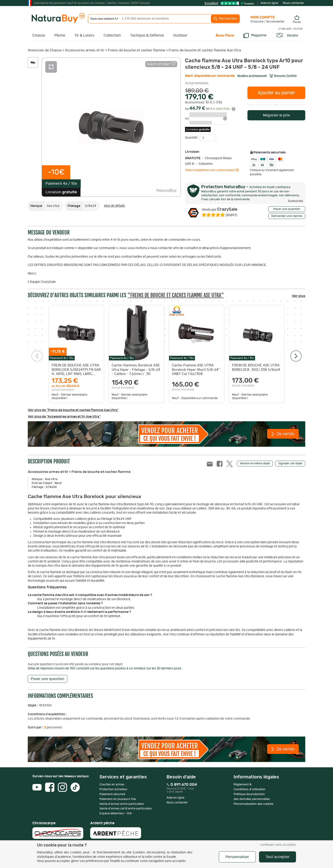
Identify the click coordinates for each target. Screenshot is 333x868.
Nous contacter (293, 3)
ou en (210, 109)
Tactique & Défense (147, 35)
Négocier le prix (276, 115)
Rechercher (225, 19)
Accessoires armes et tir (85, 50)
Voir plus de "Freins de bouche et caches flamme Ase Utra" (73, 410)
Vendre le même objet (255, 464)
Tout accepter (278, 857)
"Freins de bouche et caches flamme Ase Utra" (176, 295)
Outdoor (180, 35)
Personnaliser (237, 857)
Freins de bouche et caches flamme (136, 50)
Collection (112, 35)
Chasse (39, 35)
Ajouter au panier (276, 93)
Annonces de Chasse (45, 50)
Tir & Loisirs (84, 35)
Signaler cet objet (290, 464)
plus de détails (114, 206)
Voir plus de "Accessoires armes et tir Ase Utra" (64, 417)
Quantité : (192, 138)
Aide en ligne (269, 3)
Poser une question (287, 209)
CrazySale (219, 209)
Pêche (60, 35)
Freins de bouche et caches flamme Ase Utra (205, 50)
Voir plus (299, 296)
